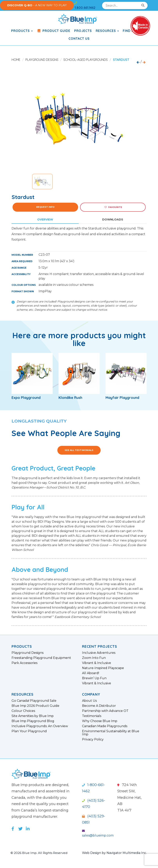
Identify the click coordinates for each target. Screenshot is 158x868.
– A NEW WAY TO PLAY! (37, 5)
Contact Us (79, 39)
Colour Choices (23, 711)
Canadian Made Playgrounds (105, 726)
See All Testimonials (79, 450)
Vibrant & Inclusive (97, 663)
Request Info (45, 207)
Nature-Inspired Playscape (103, 668)
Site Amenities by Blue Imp (33, 716)
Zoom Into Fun (94, 658)
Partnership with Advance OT (105, 711)
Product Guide (53, 31)
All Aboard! (91, 673)
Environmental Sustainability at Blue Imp (111, 733)
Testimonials (92, 716)
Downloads (113, 219)
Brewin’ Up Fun (94, 678)
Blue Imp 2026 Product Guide (35, 706)
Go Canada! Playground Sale (34, 701)
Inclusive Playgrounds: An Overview (40, 726)
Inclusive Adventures (99, 653)
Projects (83, 31)
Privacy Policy (93, 739)
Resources (107, 31)
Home (16, 60)
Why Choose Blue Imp (100, 721)
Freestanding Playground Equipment (41, 658)
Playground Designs (42, 60)
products (22, 31)
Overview (45, 219)
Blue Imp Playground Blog (33, 721)
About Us (89, 701)
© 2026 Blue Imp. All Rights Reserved (40, 853)
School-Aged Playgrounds (86, 60)
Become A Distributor (99, 706)
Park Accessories (24, 663)
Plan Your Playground (29, 731)
